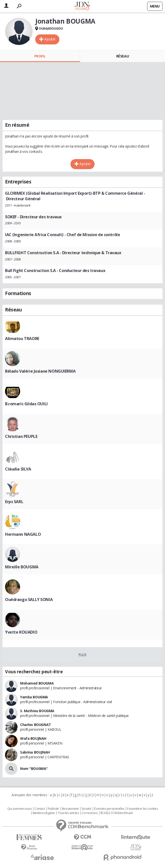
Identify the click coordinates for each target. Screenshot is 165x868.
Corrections (90, 813)
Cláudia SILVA (18, 469)
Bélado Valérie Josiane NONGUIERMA (40, 371)
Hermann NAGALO (23, 534)
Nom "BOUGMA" (34, 769)
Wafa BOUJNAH (33, 738)
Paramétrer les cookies (142, 809)
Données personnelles (109, 809)
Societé (87, 809)
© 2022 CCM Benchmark (117, 813)
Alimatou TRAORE (22, 339)
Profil (40, 56)
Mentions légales (44, 813)
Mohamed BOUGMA (37, 683)
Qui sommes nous (19, 809)
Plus (82, 654)
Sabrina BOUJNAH (35, 752)
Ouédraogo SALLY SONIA (29, 599)
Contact (40, 809)
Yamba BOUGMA (34, 697)
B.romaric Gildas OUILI (26, 404)
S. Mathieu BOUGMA (37, 711)
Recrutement (70, 809)
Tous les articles (68, 813)
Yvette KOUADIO (21, 632)
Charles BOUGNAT (36, 725)
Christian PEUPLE (21, 436)
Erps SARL (14, 502)
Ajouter (50, 39)
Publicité (53, 809)
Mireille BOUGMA (22, 567)
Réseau (122, 56)
